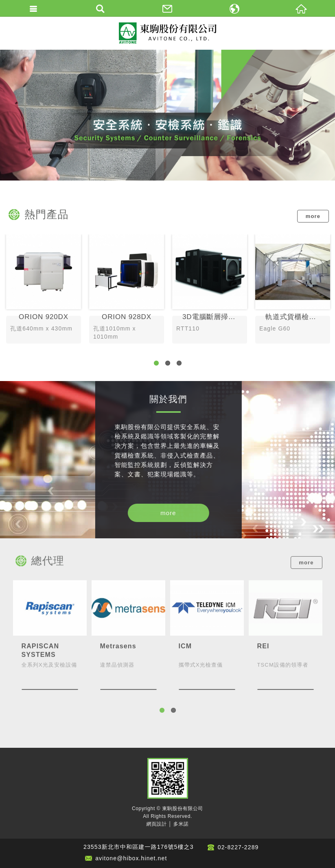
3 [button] (179, 363)
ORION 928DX (127, 290)
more (313, 216)
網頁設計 (156, 824)
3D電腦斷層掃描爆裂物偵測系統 (210, 290)
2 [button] (168, 363)
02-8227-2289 (238, 847)
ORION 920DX (44, 290)
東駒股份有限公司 (168, 33)
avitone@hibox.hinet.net (131, 858)
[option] (167, 115)
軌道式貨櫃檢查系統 (293, 290)
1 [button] (156, 363)
